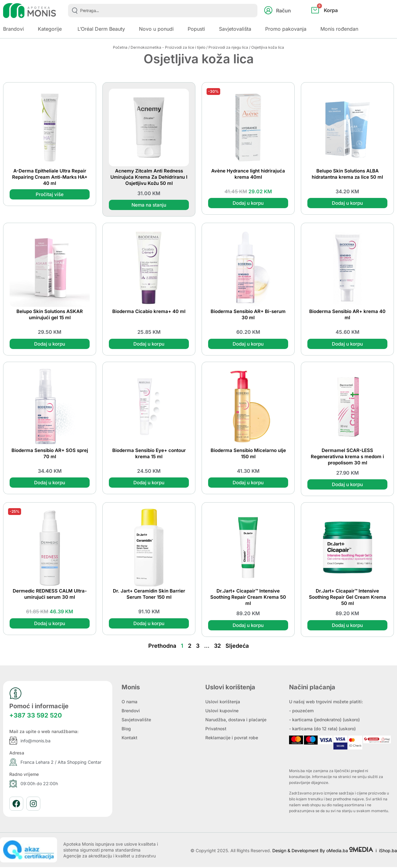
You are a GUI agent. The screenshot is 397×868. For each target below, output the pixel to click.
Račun (283, 11)
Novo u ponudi (156, 29)
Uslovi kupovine (222, 711)
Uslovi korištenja (223, 702)
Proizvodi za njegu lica (228, 47)
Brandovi (13, 29)
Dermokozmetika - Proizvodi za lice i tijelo (168, 47)
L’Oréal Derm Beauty (101, 29)
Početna (120, 47)
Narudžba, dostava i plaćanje (236, 720)
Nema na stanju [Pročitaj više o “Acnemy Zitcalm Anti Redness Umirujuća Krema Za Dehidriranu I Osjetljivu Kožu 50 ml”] (149, 205)
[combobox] (163, 11)
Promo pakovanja (286, 29)
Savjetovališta (235, 29)
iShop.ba (388, 851)
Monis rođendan (339, 29)
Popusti (196, 29)
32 (217, 647)
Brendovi (131, 711)
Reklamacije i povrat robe (232, 738)
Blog (126, 729)
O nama (129, 702)
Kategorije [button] (50, 29)
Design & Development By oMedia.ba (323, 851)
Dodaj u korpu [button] (248, 203)
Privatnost (216, 729)
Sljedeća (237, 647)
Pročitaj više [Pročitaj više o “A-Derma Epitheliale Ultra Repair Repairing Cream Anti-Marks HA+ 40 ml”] (50, 195)
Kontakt (129, 738)
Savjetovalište (136, 720)
